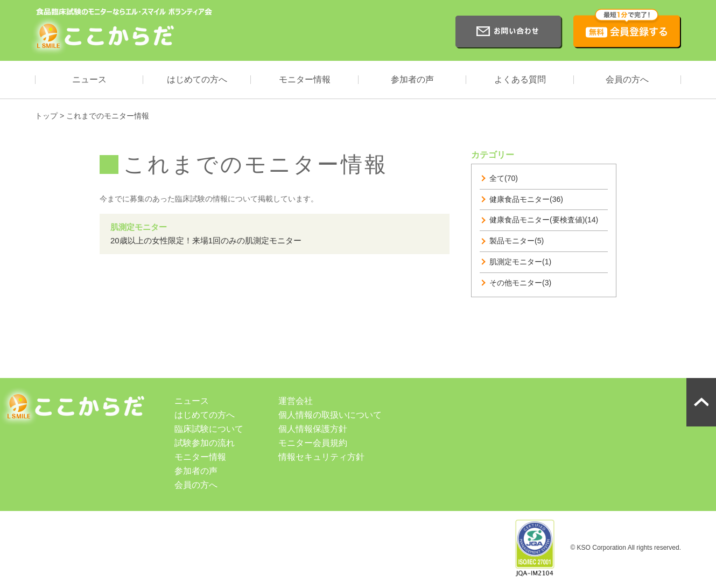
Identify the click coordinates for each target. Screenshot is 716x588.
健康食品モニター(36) (526, 199)
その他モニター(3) (520, 283)
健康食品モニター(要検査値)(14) (544, 220)
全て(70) (504, 178)
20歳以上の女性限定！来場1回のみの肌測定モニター (206, 240)
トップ (46, 116)
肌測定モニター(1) (520, 262)
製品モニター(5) (517, 241)
